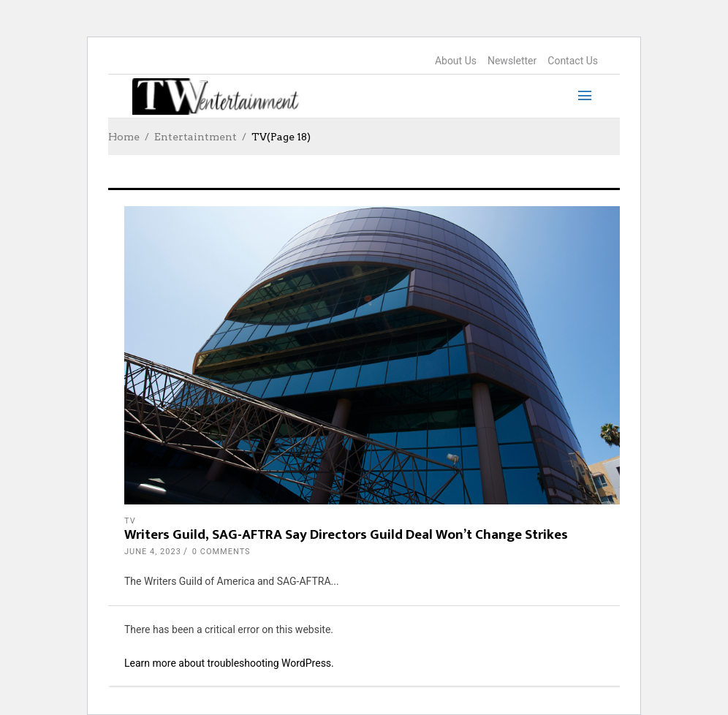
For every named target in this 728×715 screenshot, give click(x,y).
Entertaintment (196, 137)
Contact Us (573, 61)
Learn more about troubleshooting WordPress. (229, 663)
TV (130, 521)
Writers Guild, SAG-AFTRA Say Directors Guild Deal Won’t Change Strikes (346, 535)
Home (124, 137)
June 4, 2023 (153, 552)
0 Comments (221, 552)
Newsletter (512, 61)
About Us (456, 61)
